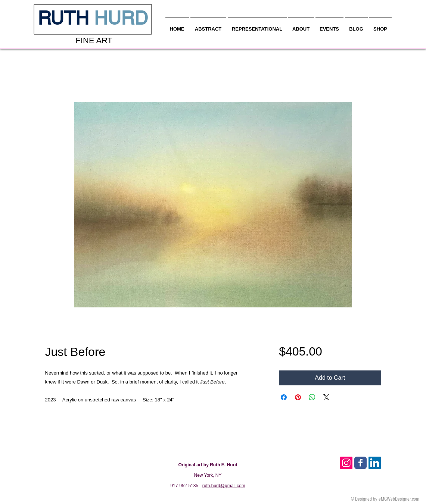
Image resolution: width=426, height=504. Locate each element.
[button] (301, 26)
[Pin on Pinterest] (298, 397)
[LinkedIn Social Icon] (375, 463)
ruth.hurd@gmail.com (224, 486)
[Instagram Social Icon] (346, 463)
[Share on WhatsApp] (312, 397)
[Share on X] (326, 397)
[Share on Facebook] (284, 397)
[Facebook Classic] (360, 463)
